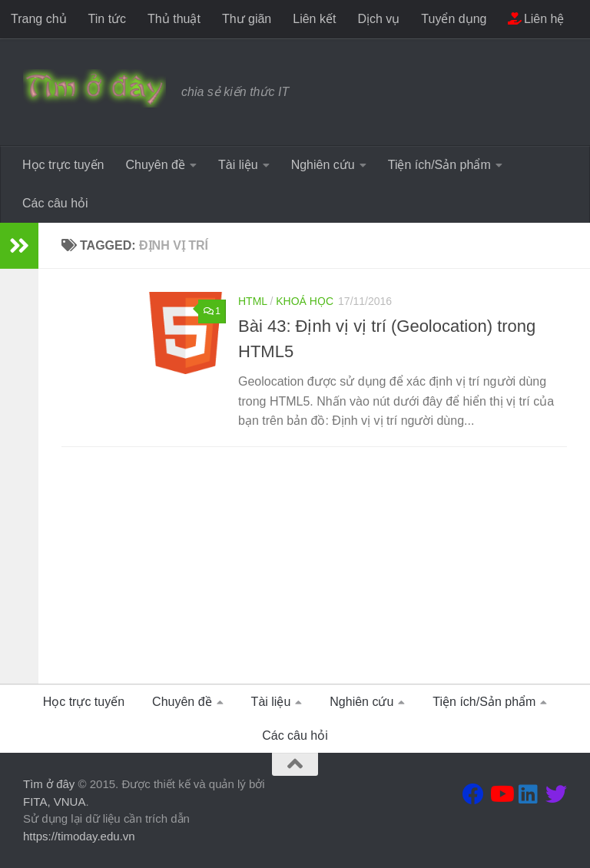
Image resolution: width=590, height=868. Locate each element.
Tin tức (108, 19)
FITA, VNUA (54, 802)
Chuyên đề (155, 165)
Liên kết (314, 19)
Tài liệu (238, 165)
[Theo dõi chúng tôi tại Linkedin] (529, 794)
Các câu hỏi (55, 203)
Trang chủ (39, 19)
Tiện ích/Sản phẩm (439, 165)
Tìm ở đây (49, 784)
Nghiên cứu (323, 165)
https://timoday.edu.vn (79, 836)
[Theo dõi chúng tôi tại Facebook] (473, 794)
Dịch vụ (378, 19)
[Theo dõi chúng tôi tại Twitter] (556, 794)
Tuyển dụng (454, 19)
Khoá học (305, 301)
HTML (253, 301)
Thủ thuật (174, 19)
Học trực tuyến (63, 165)
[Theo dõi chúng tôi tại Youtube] (501, 794)
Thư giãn (247, 19)
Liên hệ (536, 19)
